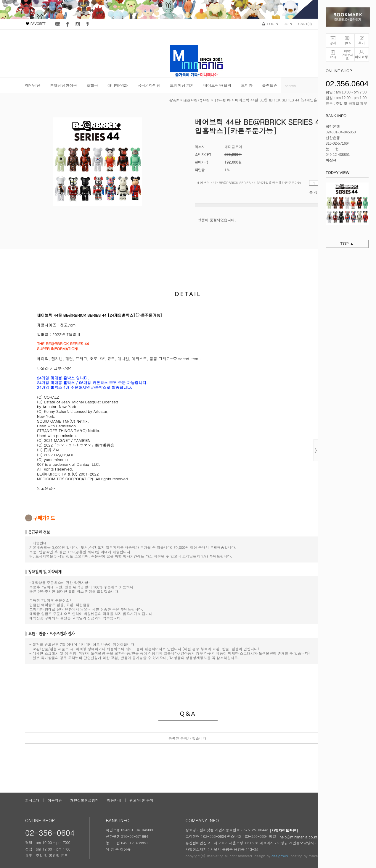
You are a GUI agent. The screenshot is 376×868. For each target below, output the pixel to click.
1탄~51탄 (222, 100)
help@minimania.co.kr (298, 837)
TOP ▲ (347, 244)
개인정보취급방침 (84, 800)
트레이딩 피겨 (182, 85)
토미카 (247, 85)
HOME (174, 100)
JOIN (288, 24)
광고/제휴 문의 (141, 800)
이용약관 (55, 800)
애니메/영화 (118, 85)
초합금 (92, 85)
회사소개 (32, 800)
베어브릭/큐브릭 (217, 85)
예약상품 (33, 85)
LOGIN (273, 24)
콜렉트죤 (270, 85)
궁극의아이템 (149, 85)
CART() (305, 24)
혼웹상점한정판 (64, 85)
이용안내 (114, 800)
